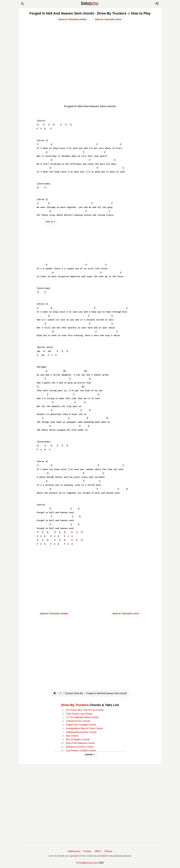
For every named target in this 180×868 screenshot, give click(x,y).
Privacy (108, 851)
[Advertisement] (90, 81)
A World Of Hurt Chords (78, 721)
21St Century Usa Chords (79, 714)
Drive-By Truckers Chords (72, 19)
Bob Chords (72, 736)
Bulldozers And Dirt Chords (80, 747)
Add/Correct (74, 851)
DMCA (98, 851)
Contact (87, 851)
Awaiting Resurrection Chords (81, 732)
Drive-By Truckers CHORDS (54, 614)
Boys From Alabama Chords (81, 743)
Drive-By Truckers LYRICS (126, 614)
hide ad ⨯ (50, 222)
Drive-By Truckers (75, 705)
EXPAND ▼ (90, 755)
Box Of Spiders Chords (78, 739)
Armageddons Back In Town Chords (84, 728)
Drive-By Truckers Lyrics (108, 19)
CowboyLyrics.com (88, 863)
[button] (22, 4)
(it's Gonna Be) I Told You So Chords (85, 710)
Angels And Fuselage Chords (81, 725)
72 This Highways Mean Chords (82, 717)
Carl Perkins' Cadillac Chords (81, 751)
